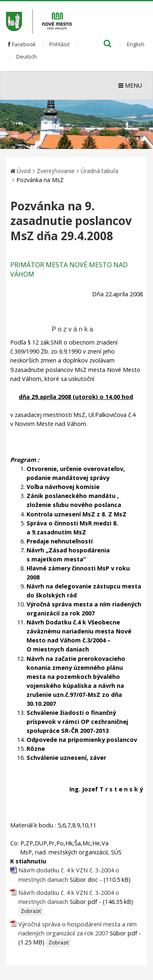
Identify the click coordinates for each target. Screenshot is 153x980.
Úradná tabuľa (100, 171)
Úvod (24, 171)
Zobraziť (31, 911)
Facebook (22, 44)
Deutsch (27, 56)
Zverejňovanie (56, 171)
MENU (130, 85)
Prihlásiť (60, 44)
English (136, 44)
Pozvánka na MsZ (40, 180)
